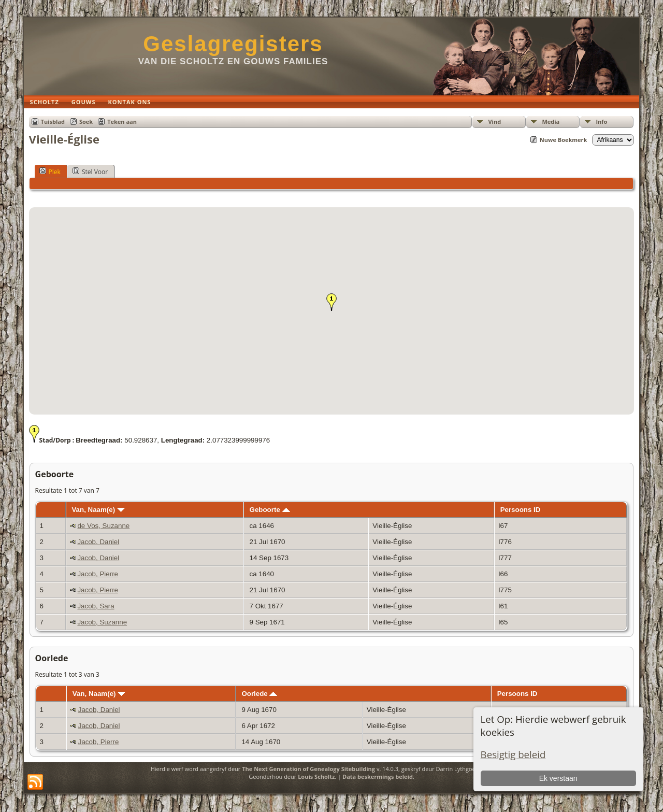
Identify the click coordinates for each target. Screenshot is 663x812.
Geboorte (270, 510)
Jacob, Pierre (98, 574)
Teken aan (122, 122)
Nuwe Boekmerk (564, 140)
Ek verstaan (558, 778)
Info (601, 122)
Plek (50, 172)
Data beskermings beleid (378, 777)
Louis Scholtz (316, 777)
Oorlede (259, 694)
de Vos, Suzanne (103, 526)
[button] (331, 302)
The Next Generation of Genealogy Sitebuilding (308, 769)
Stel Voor (90, 172)
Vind (494, 122)
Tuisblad (53, 122)
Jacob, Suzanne (102, 622)
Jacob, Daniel (98, 542)
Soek (86, 122)
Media (551, 122)
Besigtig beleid (513, 754)
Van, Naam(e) (98, 510)
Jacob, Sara (96, 606)
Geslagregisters (233, 44)
